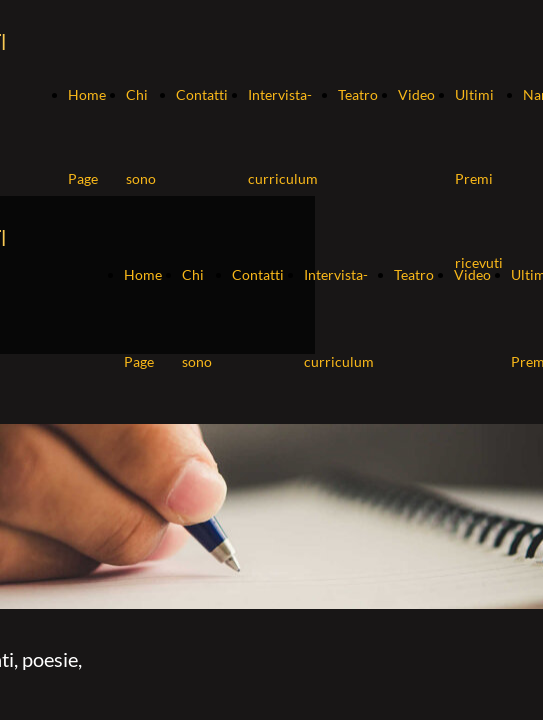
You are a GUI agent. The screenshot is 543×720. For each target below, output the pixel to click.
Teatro (358, 94)
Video (416, 94)
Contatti (202, 94)
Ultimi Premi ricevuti (479, 178)
